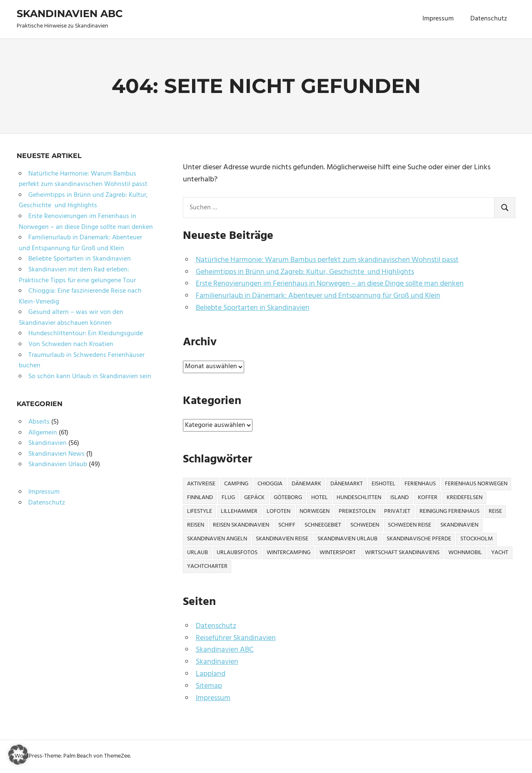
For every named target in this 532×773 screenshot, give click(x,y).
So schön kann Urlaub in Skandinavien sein (90, 376)
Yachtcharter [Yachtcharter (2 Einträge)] (207, 566)
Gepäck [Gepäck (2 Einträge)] (254, 498)
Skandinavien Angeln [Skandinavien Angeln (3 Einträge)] (217, 539)
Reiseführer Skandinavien (236, 638)
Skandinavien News (56, 454)
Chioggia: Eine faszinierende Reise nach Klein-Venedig (80, 296)
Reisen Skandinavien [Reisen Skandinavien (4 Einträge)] (241, 525)
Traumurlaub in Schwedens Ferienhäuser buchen (82, 361)
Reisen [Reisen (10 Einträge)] (196, 525)
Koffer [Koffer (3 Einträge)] (428, 498)
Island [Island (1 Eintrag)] (400, 498)
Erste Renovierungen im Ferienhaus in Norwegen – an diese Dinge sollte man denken (330, 284)
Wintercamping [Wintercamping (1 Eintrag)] (288, 553)
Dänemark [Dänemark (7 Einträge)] (306, 484)
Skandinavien (217, 662)
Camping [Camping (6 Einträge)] (236, 484)
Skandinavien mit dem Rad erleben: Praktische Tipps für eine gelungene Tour (77, 275)
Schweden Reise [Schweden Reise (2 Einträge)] (410, 525)
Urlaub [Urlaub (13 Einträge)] (197, 553)
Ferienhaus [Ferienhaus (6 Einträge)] (420, 484)
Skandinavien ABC (70, 14)
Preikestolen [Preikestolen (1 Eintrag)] (357, 511)
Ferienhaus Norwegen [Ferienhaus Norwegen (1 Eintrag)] (476, 484)
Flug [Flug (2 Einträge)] (228, 498)
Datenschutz (489, 19)
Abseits (39, 422)
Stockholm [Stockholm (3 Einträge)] (477, 539)
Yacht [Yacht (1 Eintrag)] (500, 553)
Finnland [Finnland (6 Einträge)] (200, 498)
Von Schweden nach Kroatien (71, 344)
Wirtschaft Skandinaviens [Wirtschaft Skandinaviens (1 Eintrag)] (402, 553)
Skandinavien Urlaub (58, 464)
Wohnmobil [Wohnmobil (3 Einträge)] (465, 553)
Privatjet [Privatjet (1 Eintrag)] (397, 511)
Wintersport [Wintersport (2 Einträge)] (338, 553)
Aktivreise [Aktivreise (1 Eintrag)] (201, 484)
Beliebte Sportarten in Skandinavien (253, 308)
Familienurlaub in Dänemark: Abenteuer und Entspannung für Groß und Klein (318, 296)
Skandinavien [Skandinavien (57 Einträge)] (459, 525)
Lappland (211, 674)
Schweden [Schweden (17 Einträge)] (365, 525)
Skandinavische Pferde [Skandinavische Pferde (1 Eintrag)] (419, 539)
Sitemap (209, 686)
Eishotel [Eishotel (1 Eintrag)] (383, 484)
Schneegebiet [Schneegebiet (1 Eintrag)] (323, 525)
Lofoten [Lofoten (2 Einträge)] (278, 511)
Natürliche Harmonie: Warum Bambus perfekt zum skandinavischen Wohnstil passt (327, 260)
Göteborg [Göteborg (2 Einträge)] (288, 498)
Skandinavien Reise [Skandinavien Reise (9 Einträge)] (282, 539)
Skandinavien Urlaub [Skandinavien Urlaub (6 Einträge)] (347, 539)
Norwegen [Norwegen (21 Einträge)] (315, 511)
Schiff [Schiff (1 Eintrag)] (287, 525)
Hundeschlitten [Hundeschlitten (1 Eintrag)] (359, 498)
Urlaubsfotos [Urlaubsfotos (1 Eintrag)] (237, 553)
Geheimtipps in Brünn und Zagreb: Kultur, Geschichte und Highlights (305, 272)
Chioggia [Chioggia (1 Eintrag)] (270, 484)
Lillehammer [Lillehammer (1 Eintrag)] (239, 511)
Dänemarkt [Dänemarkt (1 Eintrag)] (347, 484)
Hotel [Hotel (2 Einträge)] (320, 498)
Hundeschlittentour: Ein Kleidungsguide (86, 334)
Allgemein (43, 433)
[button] (18, 755)
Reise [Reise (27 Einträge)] (495, 511)
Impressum (438, 19)
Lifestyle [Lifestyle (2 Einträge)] (200, 511)
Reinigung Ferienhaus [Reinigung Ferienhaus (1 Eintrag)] (450, 511)
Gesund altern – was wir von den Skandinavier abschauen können (71, 318)
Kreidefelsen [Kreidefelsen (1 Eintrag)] (465, 498)
